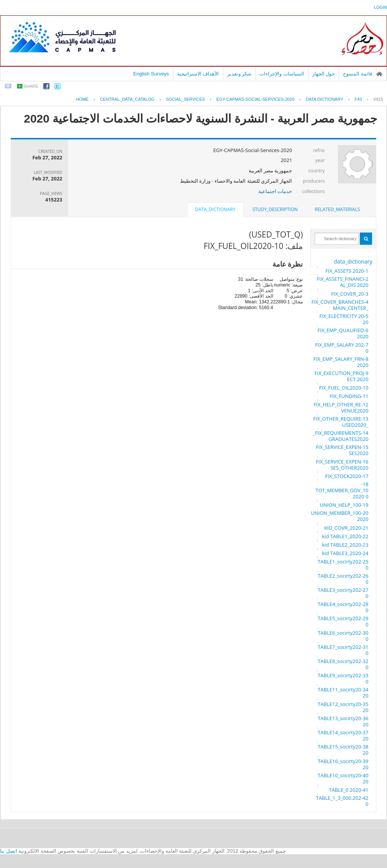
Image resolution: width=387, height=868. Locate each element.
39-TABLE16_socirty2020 (343, 764)
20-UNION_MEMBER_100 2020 (340, 516)
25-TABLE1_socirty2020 (343, 565)
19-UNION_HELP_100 (344, 505)
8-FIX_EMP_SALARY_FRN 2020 (341, 362)
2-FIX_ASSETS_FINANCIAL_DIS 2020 (343, 282)
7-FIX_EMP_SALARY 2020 (342, 348)
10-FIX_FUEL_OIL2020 (344, 388)
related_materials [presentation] (337, 209)
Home (82, 99)
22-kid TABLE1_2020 (345, 536)
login (380, 7)
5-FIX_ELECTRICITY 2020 (344, 319)
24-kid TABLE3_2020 (345, 553)
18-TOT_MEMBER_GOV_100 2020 (342, 490)
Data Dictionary (325, 99)
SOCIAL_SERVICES (185, 99)
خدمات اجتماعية (275, 191)
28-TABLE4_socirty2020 (343, 607)
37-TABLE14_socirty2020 (343, 735)
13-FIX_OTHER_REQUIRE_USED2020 (341, 422)
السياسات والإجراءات (282, 74)
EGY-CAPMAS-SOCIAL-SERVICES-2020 (256, 99)
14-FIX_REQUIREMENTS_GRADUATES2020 (340, 436)
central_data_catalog (127, 99)
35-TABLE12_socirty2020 (343, 707)
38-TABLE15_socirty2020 (343, 750)
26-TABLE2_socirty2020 (343, 579)
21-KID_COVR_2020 (346, 528)
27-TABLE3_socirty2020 (343, 593)
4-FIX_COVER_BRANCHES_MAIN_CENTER (340, 305)
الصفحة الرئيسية (379, 74)
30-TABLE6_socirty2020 (343, 636)
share (31, 86)
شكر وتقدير (239, 74)
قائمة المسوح (357, 74)
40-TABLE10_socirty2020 (343, 778)
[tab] (337, 210)
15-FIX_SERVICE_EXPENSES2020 (342, 450)
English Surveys (151, 74)
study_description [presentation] (275, 209)
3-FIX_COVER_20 (350, 294)
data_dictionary (353, 261)
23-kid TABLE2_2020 (345, 545)
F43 (358, 99)
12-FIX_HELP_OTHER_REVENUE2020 (341, 408)
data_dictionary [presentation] (215, 209)
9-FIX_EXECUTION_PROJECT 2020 (342, 376)
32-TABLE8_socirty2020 (343, 664)
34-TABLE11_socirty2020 (343, 693)
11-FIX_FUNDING (349, 396)
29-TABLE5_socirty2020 (343, 621)
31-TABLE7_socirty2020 (343, 650)
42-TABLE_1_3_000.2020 (342, 801)
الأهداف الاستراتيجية (198, 74)
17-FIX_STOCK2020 (347, 476)
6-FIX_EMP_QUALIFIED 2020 (343, 333)
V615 (378, 99)
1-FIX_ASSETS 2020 (347, 271)
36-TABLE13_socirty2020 (343, 721)
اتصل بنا (9, 851)
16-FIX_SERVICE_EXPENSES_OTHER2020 (342, 465)
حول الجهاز (324, 74)
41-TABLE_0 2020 (348, 790)
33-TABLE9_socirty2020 (343, 678)
